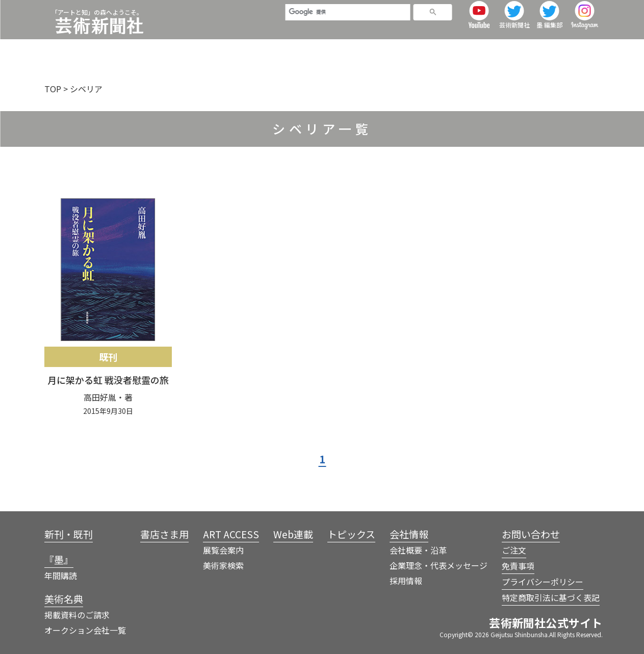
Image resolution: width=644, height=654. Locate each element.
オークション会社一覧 (85, 630)
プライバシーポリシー (543, 582)
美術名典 (279, 48)
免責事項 (518, 566)
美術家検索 (223, 565)
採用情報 (406, 581)
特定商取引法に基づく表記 (551, 597)
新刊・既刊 (176, 48)
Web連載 (466, 48)
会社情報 (583, 48)
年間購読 (61, 575)
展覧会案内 (223, 550)
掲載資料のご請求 (77, 615)
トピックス (525, 48)
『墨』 (230, 48)
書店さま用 (338, 48)
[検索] (343, 16)
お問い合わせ (531, 534)
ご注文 (514, 550)
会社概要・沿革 (418, 550)
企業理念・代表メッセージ (439, 565)
